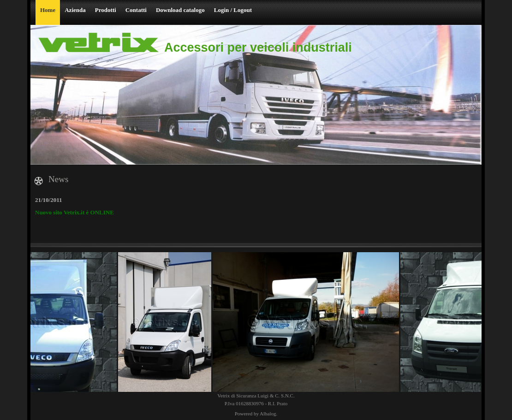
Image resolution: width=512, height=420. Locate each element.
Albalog (268, 414)
